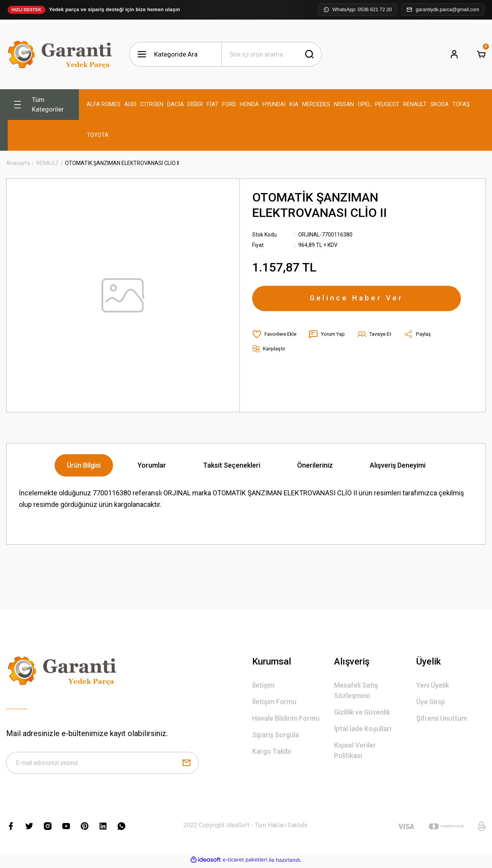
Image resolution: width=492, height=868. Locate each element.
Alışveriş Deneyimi (398, 465)
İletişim (263, 685)
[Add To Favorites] (276, 338)
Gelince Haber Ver (357, 300)
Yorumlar (152, 465)
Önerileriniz (315, 465)
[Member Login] (454, 54)
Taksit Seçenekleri (232, 465)
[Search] (272, 54)
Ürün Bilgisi (84, 465)
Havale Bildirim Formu (286, 718)
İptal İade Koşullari (363, 729)
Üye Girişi (430, 702)
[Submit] (186, 764)
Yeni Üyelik (433, 685)
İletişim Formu (274, 702)
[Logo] (61, 54)
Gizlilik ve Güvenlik (362, 712)
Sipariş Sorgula (276, 735)
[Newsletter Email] (102, 764)
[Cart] (481, 54)
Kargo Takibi (272, 751)
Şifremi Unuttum (442, 718)
